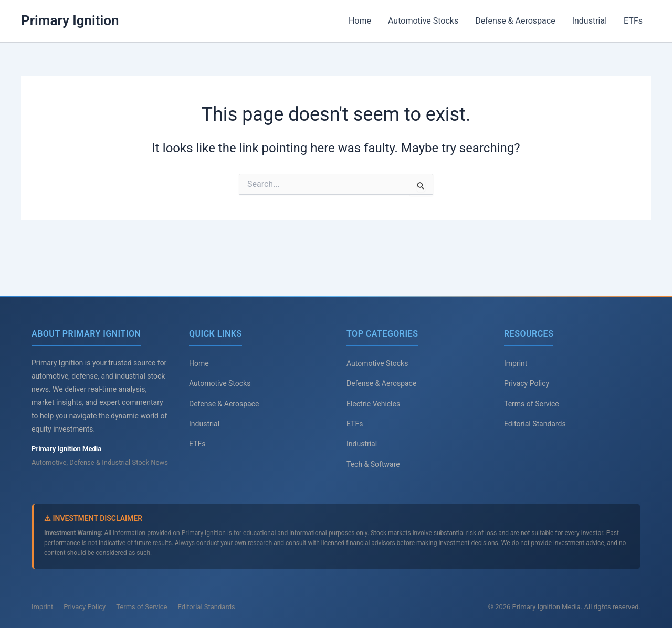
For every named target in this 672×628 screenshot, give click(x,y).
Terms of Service (532, 404)
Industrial (590, 21)
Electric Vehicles (373, 404)
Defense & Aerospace (515, 21)
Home (360, 21)
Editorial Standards (535, 424)
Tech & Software (373, 464)
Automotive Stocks (423, 21)
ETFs (633, 21)
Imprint (516, 363)
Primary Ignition (70, 20)
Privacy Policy (527, 383)
